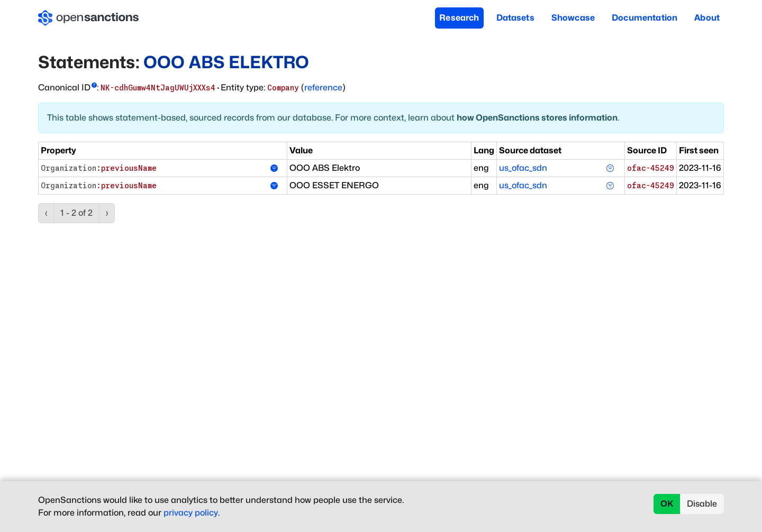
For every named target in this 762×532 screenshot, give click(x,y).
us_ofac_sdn (523, 168)
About (707, 18)
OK (667, 504)
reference (323, 88)
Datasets (515, 18)
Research (459, 18)
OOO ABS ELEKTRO (226, 62)
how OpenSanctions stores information (537, 118)
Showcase (573, 18)
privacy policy (191, 513)
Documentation (645, 18)
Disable (702, 504)
